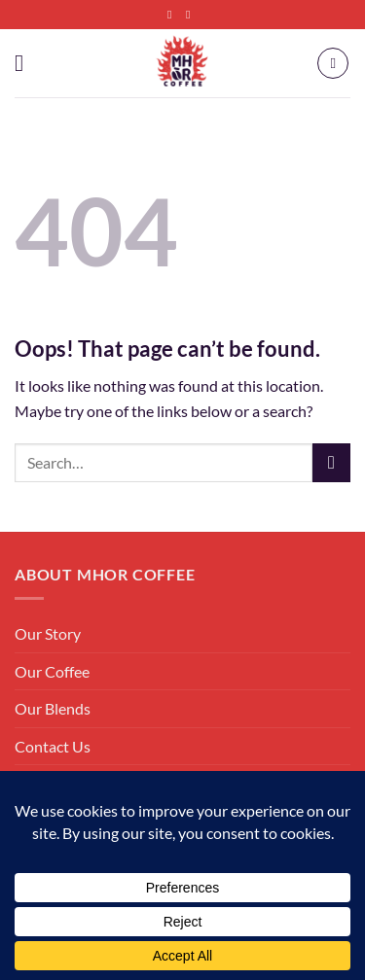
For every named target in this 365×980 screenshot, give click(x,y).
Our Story (48, 633)
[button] (26, 63)
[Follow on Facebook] (173, 15)
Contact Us (53, 746)
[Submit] (331, 462)
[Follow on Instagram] (192, 15)
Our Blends (53, 708)
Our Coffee (52, 671)
